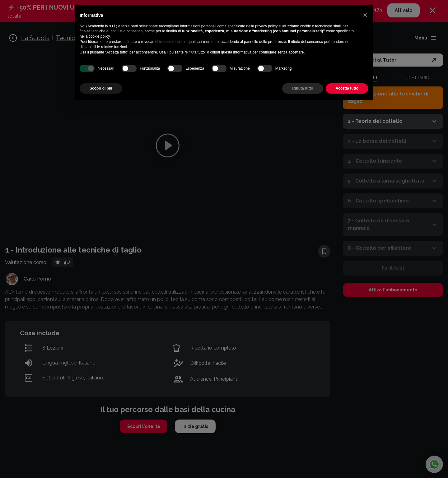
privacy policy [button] (266, 26)
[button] (365, 15)
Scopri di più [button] (101, 88)
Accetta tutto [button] (347, 88)
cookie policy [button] (99, 36)
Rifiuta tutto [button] (303, 88)
